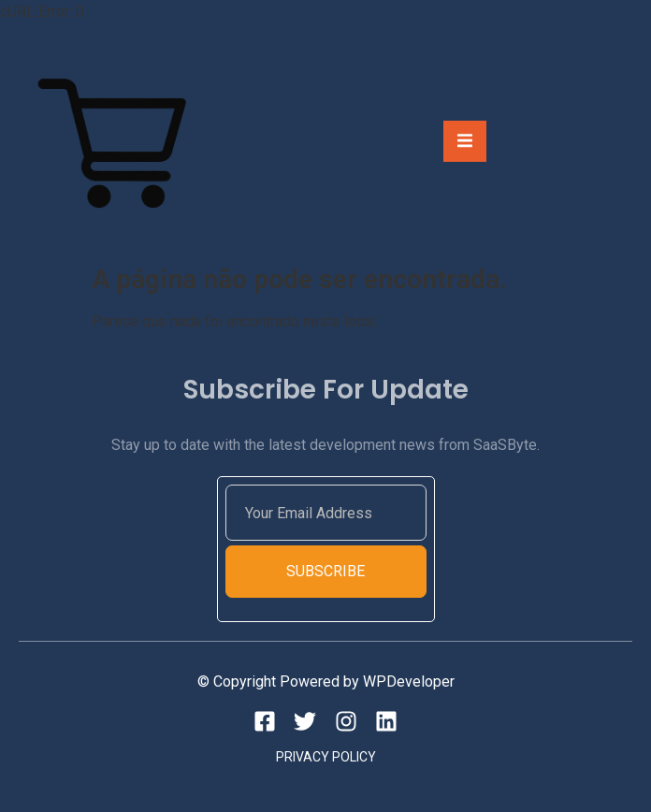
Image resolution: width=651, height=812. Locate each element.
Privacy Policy (326, 757)
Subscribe (325, 571)
